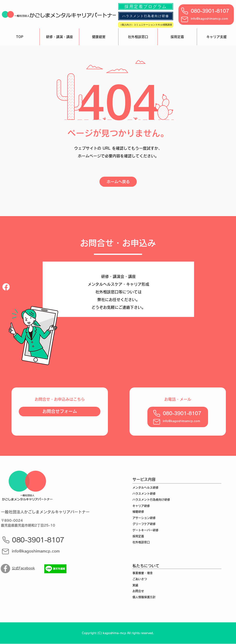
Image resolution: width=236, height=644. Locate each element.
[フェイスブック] (6, 287)
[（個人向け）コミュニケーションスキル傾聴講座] (146, 25)
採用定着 (138, 536)
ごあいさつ (140, 579)
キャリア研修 (141, 506)
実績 (135, 585)
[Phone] (184, 11)
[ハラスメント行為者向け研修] (146, 16)
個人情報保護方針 (144, 597)
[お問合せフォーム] (60, 412)
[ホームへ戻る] (118, 182)
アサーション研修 (144, 518)
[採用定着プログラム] (146, 6)
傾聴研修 (138, 512)
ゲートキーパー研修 (145, 530)
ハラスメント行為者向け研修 (151, 500)
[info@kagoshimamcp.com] (38, 551)
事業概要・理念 (143, 573)
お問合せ (138, 591)
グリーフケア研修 (144, 524)
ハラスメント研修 (144, 494)
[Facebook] (5, 569)
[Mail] (184, 19)
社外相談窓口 (141, 542)
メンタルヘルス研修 (145, 488)
